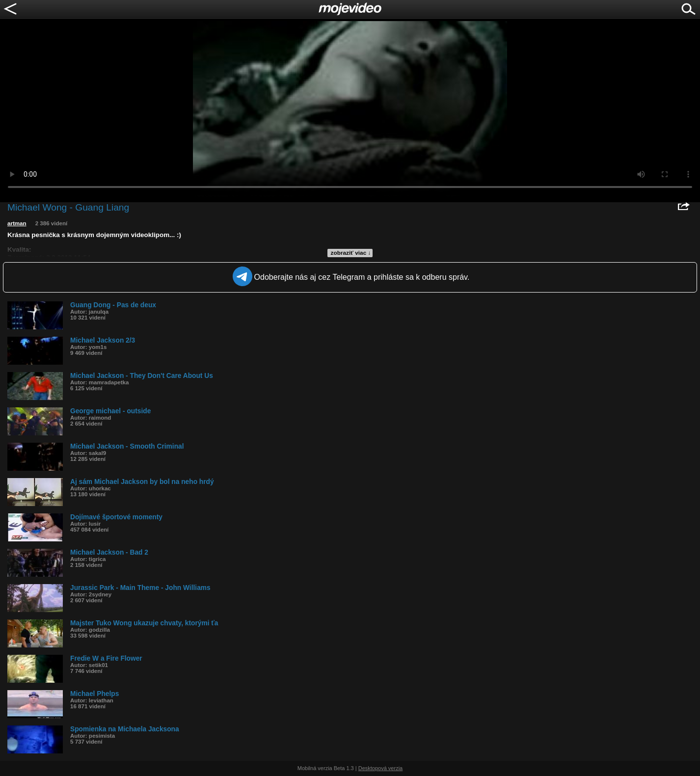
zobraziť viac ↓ (351, 253)
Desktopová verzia (381, 768)
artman (17, 223)
